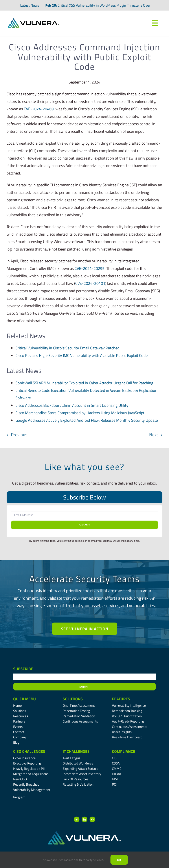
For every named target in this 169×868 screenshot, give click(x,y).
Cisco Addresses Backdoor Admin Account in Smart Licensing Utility (72, 405)
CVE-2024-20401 (90, 283)
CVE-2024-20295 (90, 268)
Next (154, 435)
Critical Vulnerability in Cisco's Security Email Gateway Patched (67, 348)
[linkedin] (84, 819)
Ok (119, 860)
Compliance (124, 751)
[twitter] (77, 819)
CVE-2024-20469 (39, 109)
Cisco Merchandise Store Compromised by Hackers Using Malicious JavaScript (80, 413)
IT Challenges (76, 751)
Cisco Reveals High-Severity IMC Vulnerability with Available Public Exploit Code (82, 355)
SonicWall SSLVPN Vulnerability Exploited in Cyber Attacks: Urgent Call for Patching (84, 383)
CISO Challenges (29, 751)
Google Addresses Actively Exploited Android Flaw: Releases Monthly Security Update (87, 420)
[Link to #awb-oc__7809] (155, 23)
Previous (19, 435)
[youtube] (92, 819)
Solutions (73, 699)
